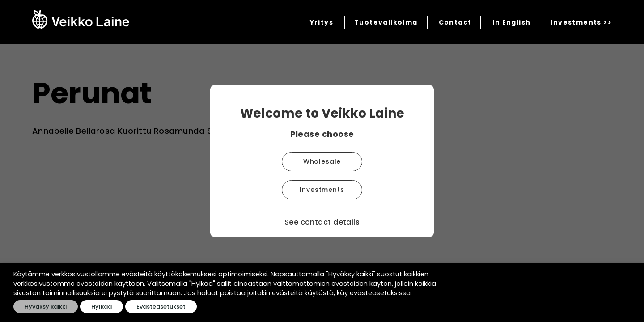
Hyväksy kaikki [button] (46, 307)
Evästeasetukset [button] (161, 307)
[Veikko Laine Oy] (81, 19)
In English (511, 22)
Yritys (322, 22)
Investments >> (581, 22)
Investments (322, 190)
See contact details (322, 222)
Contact (455, 22)
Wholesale (322, 161)
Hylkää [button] (102, 307)
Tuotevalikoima (386, 22)
